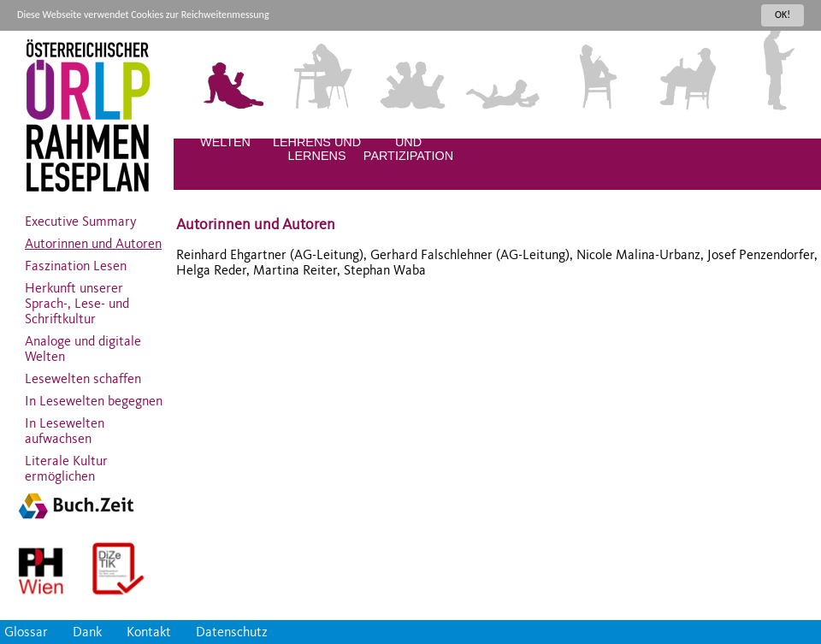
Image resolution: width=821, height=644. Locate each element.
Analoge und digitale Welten (83, 345)
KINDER (591, 128)
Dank (87, 632)
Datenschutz (232, 632)
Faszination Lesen (76, 262)
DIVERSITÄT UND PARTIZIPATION (408, 142)
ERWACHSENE (774, 128)
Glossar (26, 632)
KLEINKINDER (500, 128)
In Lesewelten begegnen (94, 397)
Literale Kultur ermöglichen (66, 464)
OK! (783, 15)
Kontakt (149, 632)
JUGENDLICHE (683, 128)
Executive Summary (81, 217)
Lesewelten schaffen (83, 375)
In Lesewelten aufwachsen (65, 427)
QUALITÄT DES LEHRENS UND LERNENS (317, 142)
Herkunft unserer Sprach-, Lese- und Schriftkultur (77, 299)
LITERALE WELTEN (226, 135)
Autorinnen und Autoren (93, 239)
